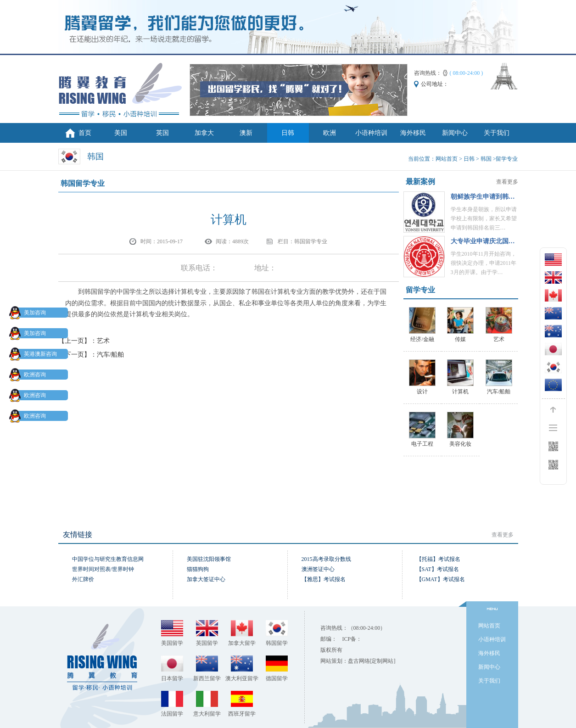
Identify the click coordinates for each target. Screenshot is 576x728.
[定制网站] (383, 661)
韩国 (486, 159)
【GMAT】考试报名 (441, 579)
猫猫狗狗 (198, 569)
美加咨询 (29, 313)
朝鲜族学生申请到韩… (483, 197)
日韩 (288, 133)
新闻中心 (455, 133)
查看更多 (507, 182)
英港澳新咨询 (35, 354)
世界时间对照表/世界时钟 (103, 569)
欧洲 (330, 133)
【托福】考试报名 (438, 559)
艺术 (103, 341)
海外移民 (413, 133)
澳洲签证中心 (318, 569)
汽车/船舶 (111, 355)
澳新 (246, 133)
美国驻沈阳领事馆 (209, 559)
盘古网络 (359, 661)
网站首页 (447, 159)
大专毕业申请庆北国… (483, 241)
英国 (162, 133)
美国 (121, 133)
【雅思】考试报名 (324, 579)
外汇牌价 (83, 579)
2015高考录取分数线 (326, 559)
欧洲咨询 (29, 375)
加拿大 (204, 133)
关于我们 (497, 133)
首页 (85, 133)
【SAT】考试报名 (438, 569)
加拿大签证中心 (206, 579)
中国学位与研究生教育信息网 (108, 559)
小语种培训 (371, 133)
